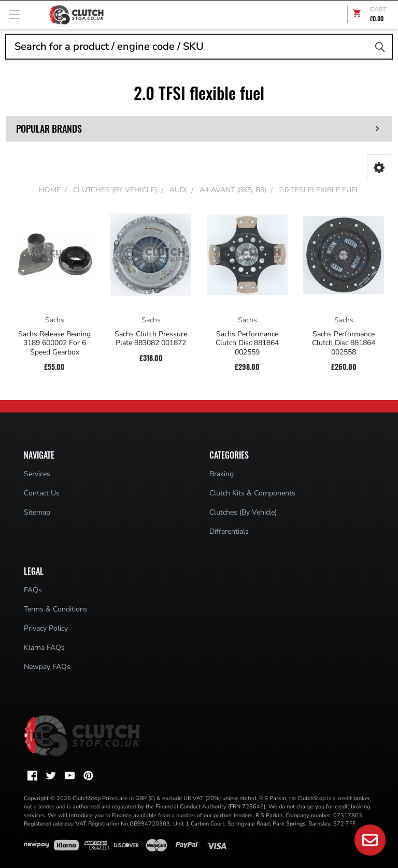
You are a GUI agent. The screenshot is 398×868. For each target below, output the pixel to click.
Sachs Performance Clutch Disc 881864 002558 (344, 343)
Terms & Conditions (56, 609)
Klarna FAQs (44, 648)
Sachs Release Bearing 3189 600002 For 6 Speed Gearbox (54, 343)
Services (37, 474)
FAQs (33, 590)
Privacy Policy (46, 628)
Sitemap (37, 512)
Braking (222, 474)
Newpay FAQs (47, 667)
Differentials (229, 531)
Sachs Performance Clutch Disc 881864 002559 (247, 343)
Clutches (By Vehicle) (243, 512)
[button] (379, 167)
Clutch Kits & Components (252, 493)
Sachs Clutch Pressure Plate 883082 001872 (151, 339)
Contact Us (42, 493)
